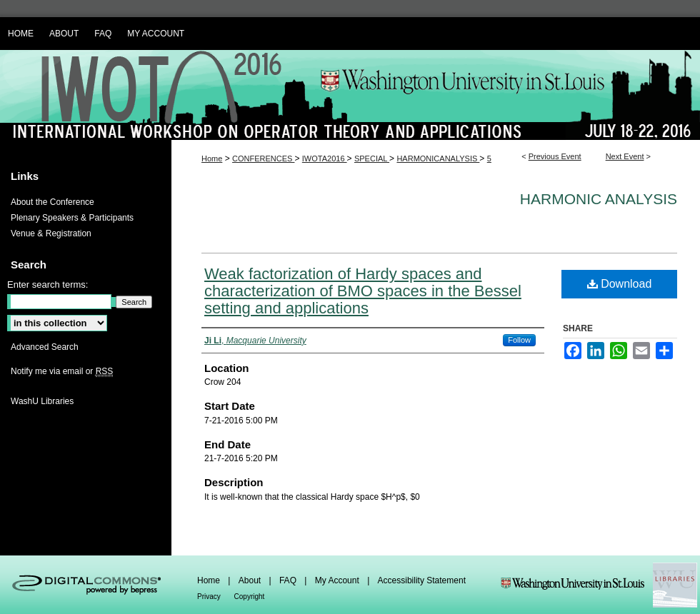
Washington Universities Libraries (599, 585)
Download (620, 284)
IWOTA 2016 (350, 95)
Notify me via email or (62, 371)
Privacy (210, 597)
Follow (519, 340)
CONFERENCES (263, 158)
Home (212, 158)
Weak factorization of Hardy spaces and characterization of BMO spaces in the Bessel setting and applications (363, 291)
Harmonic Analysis (599, 199)
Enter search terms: (47, 285)
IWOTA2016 (325, 158)
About (251, 580)
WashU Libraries (42, 401)
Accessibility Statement (422, 580)
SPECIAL (372, 158)
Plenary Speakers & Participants (72, 218)
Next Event (625, 156)
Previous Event (555, 156)
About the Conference (52, 202)
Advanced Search (45, 347)
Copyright (250, 597)
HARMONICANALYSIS (438, 158)
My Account (338, 580)
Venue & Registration (51, 233)
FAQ (289, 580)
